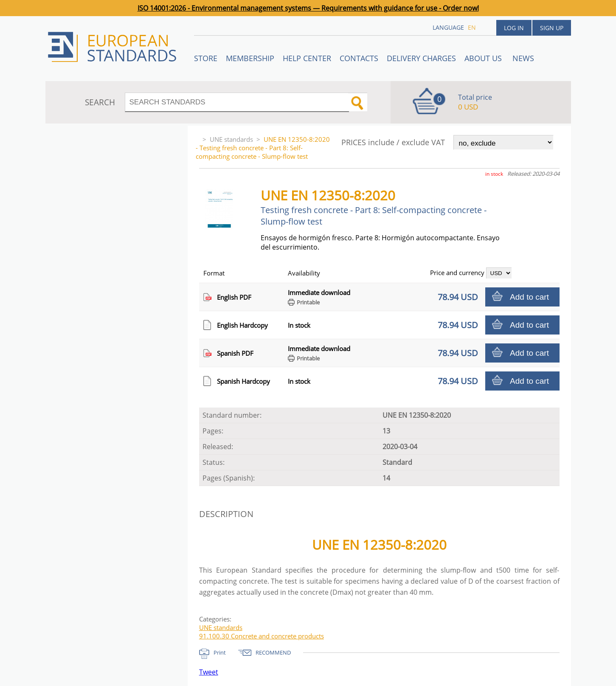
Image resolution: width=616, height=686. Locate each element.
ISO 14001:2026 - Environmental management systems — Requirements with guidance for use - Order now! (308, 8)
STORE (206, 58)
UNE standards (231, 139)
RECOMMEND (273, 652)
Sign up (552, 28)
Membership (250, 58)
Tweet (209, 672)
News (523, 58)
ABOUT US (484, 58)
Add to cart (529, 297)
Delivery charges (421, 58)
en (472, 27)
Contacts (359, 58)
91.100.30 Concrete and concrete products (262, 636)
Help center (307, 58)
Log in (514, 28)
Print (220, 652)
